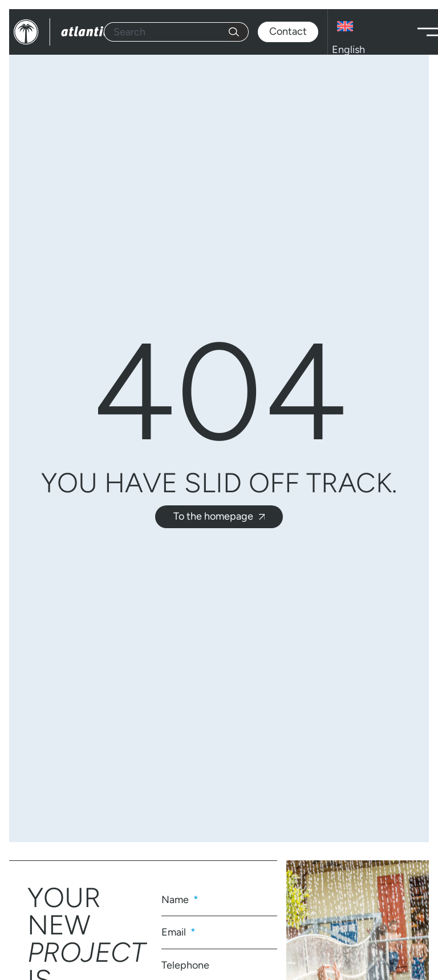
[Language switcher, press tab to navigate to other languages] (370, 32)
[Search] (239, 32)
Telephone (185, 965)
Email (175, 932)
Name (176, 900)
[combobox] (166, 32)
